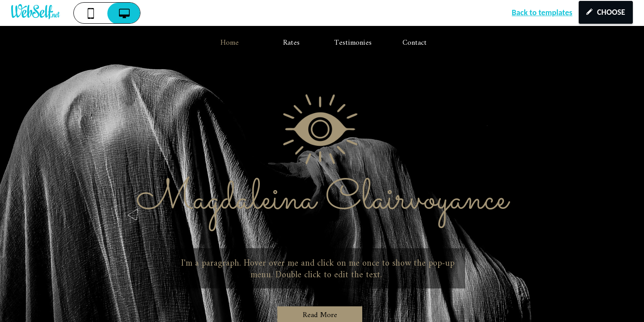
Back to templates (542, 13)
